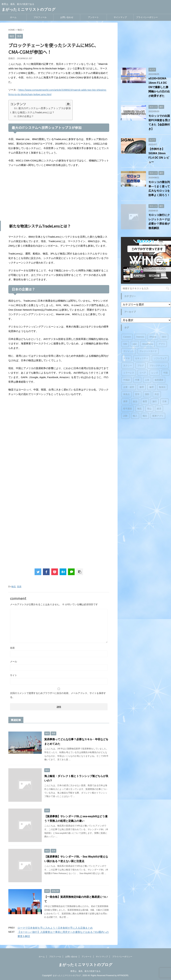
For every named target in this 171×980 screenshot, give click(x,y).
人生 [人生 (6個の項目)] (147, 380)
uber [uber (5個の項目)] (135, 344)
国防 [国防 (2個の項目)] (147, 394)
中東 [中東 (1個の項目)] (137, 380)
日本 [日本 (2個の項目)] (164, 401)
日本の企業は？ (26, 116)
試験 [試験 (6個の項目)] (125, 416)
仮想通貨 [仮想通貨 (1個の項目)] (159, 380)
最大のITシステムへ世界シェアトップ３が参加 (45, 108)
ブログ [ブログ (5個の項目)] (141, 366)
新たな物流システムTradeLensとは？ (33, 112)
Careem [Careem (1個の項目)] (127, 337)
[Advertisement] (59, 194)
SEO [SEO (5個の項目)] (164, 337)
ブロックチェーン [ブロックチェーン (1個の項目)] (158, 366)
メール (14, 662)
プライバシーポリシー (147, 17)
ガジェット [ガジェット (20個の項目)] (129, 351)
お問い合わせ (67, 17)
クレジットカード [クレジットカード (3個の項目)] (148, 351)
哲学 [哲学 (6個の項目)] (137, 394)
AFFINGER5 (123, 975)
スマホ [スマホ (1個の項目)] (126, 358)
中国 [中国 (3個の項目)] (165, 373)
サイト (14, 675)
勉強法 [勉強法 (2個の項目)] (162, 387)
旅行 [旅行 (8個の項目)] (155, 401)
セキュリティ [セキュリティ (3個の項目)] (142, 358)
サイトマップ (120, 17)
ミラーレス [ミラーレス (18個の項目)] (129, 373)
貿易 (19, 587)
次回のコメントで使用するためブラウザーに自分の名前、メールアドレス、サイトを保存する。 (58, 695)
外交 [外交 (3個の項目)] (157, 394)
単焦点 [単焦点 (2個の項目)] (126, 394)
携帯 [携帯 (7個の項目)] (125, 401)
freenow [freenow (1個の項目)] (140, 337)
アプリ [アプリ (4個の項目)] (162, 344)
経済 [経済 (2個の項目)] (159, 409)
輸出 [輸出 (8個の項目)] (145, 416)
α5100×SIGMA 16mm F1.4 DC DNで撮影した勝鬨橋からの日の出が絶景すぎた (159, 87)
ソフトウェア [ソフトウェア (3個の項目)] (160, 358)
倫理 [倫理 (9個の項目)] (151, 387)
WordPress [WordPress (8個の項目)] (148, 344)
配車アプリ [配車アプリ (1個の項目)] (158, 416)
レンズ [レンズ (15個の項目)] (155, 373)
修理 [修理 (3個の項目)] (142, 387)
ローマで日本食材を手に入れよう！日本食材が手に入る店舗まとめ (55, 928)
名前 (12, 648)
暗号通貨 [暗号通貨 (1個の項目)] (128, 409)
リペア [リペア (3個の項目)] (143, 373)
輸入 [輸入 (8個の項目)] (135, 416)
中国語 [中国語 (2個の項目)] (126, 380)
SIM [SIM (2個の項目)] (125, 344)
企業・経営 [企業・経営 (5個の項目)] (129, 387)
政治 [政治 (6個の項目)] (135, 401)
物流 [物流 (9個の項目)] (139, 409)
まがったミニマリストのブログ (29, 9)
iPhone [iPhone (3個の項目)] (153, 337)
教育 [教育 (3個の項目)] (145, 401)
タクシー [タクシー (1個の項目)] (128, 366)
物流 (14, 587)
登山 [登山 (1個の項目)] (149, 409)
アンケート (93, 17)
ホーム (13, 17)
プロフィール (40, 17)
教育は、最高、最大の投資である (85, 971)
